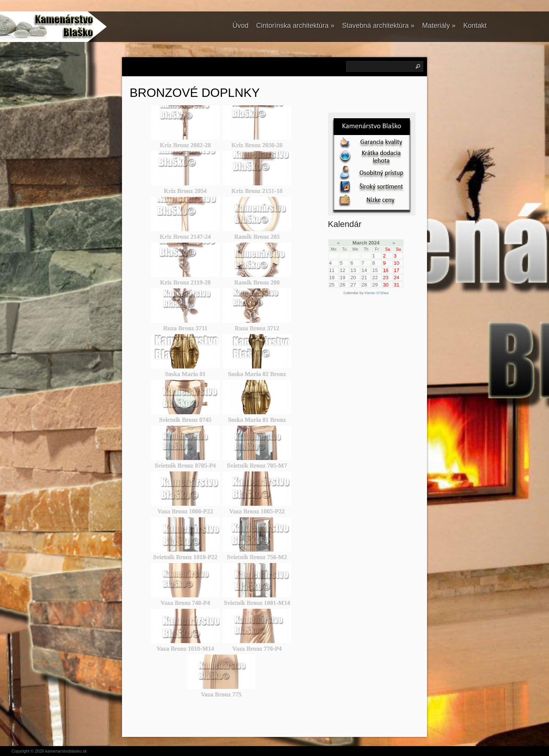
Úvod (241, 26)
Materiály (439, 26)
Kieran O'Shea (376, 293)
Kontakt (475, 26)
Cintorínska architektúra (295, 26)
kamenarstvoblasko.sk (66, 751)
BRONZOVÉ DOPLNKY (195, 93)
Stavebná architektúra (378, 26)
